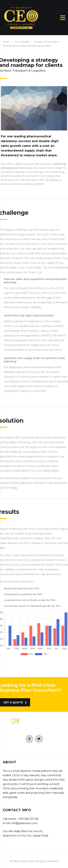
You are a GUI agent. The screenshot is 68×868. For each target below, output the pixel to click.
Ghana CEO (27, 861)
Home (6, 42)
